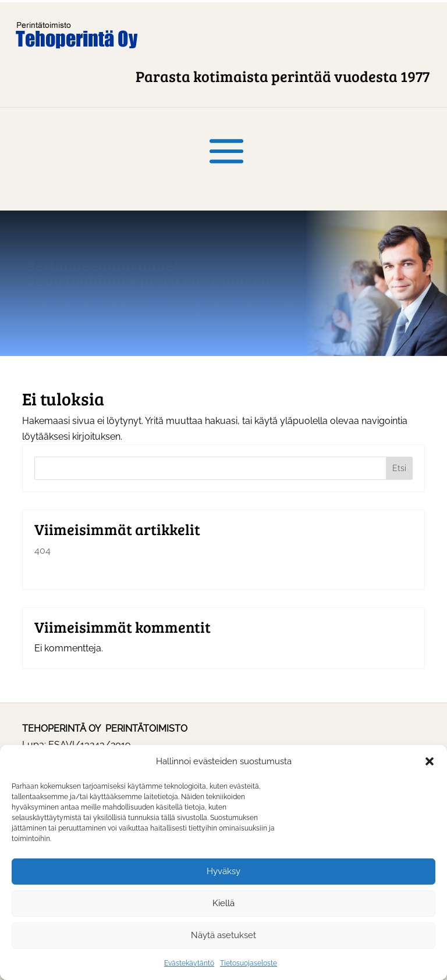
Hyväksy (223, 871)
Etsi (399, 468)
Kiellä (223, 903)
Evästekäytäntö (189, 963)
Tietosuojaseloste (249, 963)
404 (42, 550)
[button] (430, 761)
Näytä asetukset (223, 935)
